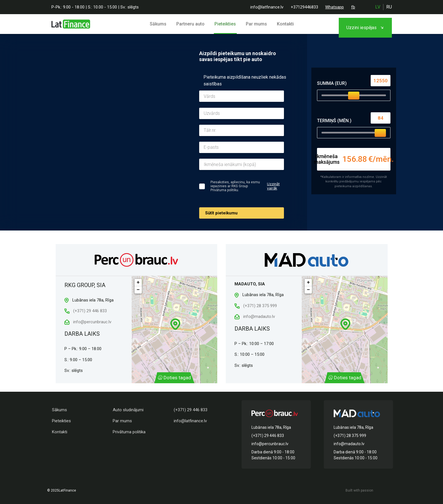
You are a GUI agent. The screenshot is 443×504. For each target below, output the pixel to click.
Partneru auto (192, 24)
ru (389, 7)
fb (353, 7)
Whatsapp (335, 7)
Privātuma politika (129, 432)
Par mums (256, 24)
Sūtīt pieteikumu (221, 213)
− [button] (138, 290)
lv (378, 7)
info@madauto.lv (259, 316)
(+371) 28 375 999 (256, 306)
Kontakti (283, 24)
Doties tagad (174, 378)
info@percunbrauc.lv (88, 322)
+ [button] (138, 283)
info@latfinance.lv (267, 7)
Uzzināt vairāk (274, 186)
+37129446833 (304, 7)
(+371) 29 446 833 (86, 311)
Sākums (161, 24)
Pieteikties (226, 24)
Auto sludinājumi (128, 410)
